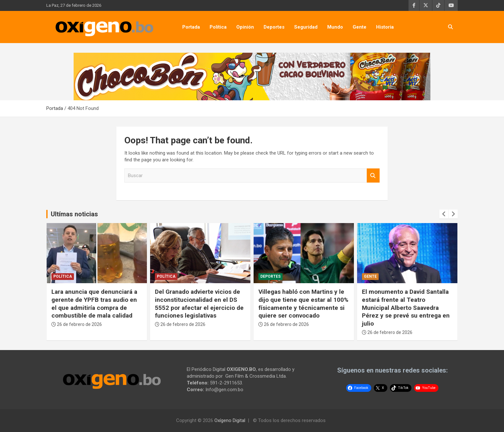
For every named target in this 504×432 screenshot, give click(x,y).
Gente (360, 27)
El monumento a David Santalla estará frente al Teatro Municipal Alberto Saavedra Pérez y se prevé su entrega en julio (406, 308)
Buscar (373, 176)
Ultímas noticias (74, 214)
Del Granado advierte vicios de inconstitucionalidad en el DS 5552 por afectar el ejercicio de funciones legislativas (199, 304)
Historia (385, 27)
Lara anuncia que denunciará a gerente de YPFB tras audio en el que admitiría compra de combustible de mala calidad (94, 304)
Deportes (274, 27)
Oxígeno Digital (230, 420)
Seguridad (306, 27)
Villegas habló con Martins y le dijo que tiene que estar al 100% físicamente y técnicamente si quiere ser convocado (303, 304)
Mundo (335, 27)
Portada (191, 27)
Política (218, 27)
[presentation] (444, 214)
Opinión (245, 27)
